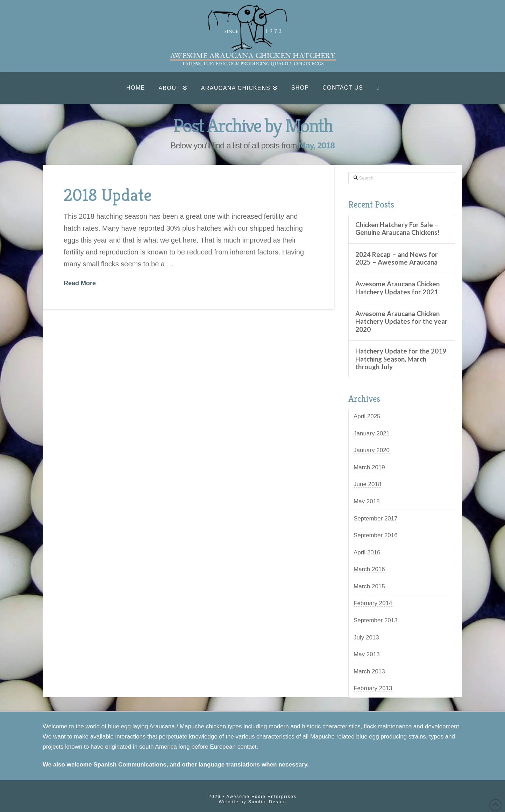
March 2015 (369, 586)
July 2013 (366, 638)
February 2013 (373, 688)
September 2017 (376, 519)
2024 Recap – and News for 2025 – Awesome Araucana (397, 258)
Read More (80, 283)
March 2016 (369, 569)
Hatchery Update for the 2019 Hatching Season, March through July (401, 359)
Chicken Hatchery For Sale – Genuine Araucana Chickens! (397, 229)
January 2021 (372, 433)
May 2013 (367, 654)
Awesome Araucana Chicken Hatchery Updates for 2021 (397, 288)
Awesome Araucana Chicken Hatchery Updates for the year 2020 (401, 321)
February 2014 (373, 603)
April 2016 (367, 552)
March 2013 (369, 671)
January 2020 (372, 450)
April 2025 (367, 416)
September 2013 (376, 620)
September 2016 (376, 535)
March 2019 (369, 467)
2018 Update (108, 195)
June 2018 (367, 484)
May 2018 (367, 501)
